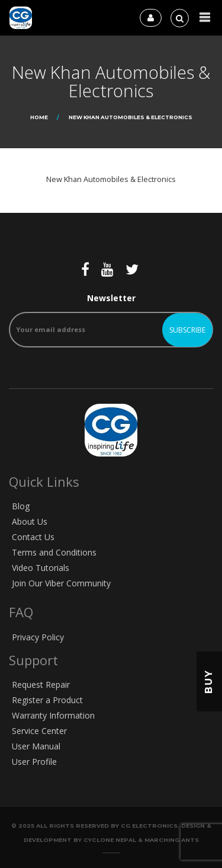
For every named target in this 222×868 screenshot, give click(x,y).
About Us (30, 521)
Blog (21, 506)
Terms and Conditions (54, 552)
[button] (205, 17)
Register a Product (47, 700)
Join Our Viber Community (61, 583)
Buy (209, 682)
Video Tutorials (41, 568)
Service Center (39, 731)
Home (39, 117)
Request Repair (41, 684)
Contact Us (33, 537)
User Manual (36, 746)
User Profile (34, 762)
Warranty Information (53, 715)
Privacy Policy (38, 637)
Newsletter (111, 320)
